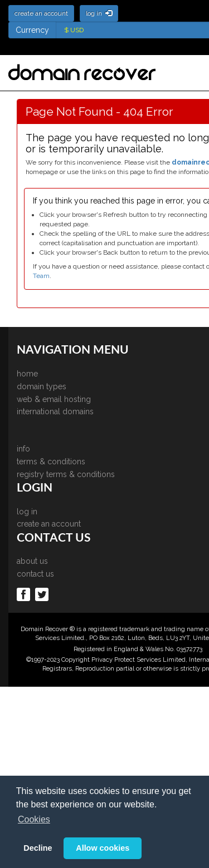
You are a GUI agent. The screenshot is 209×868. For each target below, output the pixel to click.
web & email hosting (54, 399)
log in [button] (99, 13)
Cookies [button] (34, 819)
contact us (35, 574)
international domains (55, 411)
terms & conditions (51, 462)
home (27, 374)
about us (32, 561)
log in (27, 512)
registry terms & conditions (66, 474)
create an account (49, 524)
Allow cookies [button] (103, 848)
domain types (42, 386)
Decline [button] (38, 848)
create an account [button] (41, 13)
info (23, 449)
